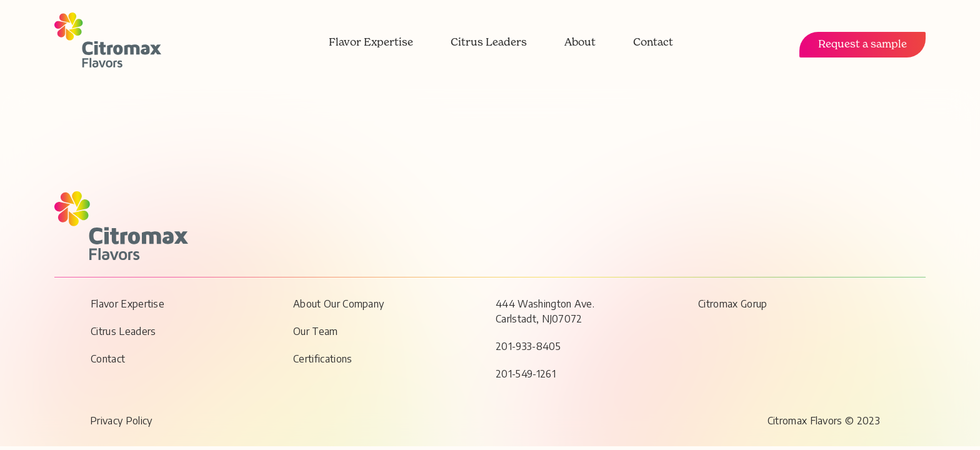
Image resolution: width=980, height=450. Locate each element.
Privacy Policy (121, 421)
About (580, 43)
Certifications (322, 359)
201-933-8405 (528, 346)
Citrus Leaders (489, 43)
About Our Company (338, 304)
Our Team (316, 331)
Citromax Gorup (732, 304)
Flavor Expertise (371, 43)
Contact (653, 43)
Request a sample (862, 45)
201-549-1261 (526, 374)
